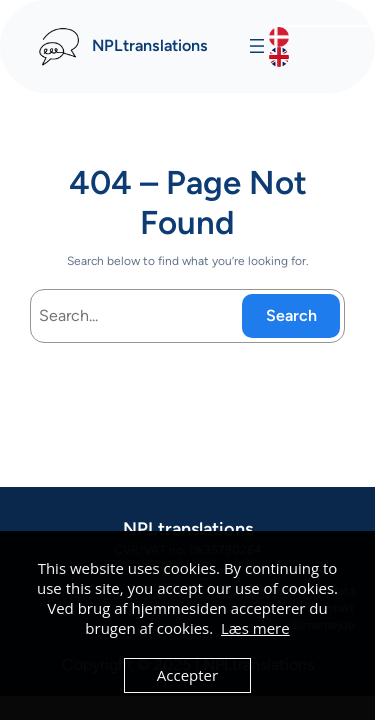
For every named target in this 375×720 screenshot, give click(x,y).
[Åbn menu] (257, 46)
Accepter (187, 675)
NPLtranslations (150, 45)
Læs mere (255, 628)
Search (291, 315)
